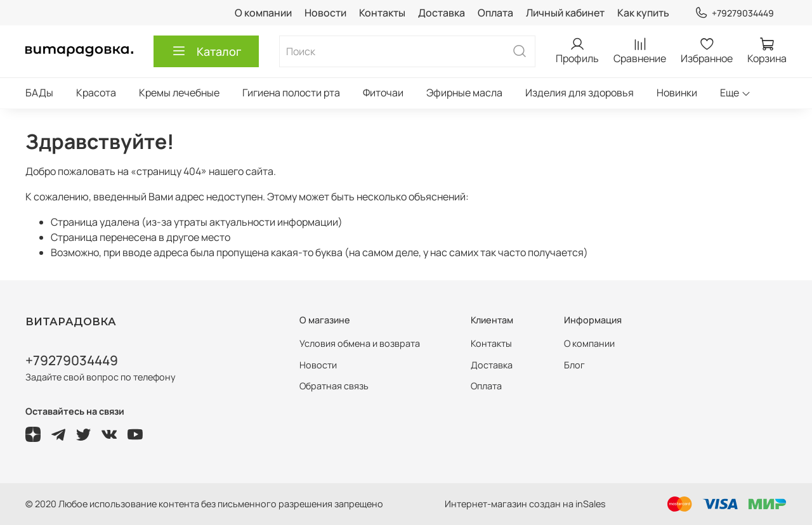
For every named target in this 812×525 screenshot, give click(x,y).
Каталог (206, 51)
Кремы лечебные (179, 93)
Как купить (643, 13)
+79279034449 (734, 13)
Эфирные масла (464, 93)
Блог (574, 365)
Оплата (495, 13)
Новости (325, 13)
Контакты (382, 13)
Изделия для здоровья (580, 93)
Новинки (677, 93)
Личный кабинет (565, 13)
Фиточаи (383, 93)
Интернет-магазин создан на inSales (525, 504)
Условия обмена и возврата (360, 343)
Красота (96, 93)
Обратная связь (334, 386)
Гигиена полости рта (291, 93)
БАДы (39, 93)
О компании (263, 13)
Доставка (442, 13)
